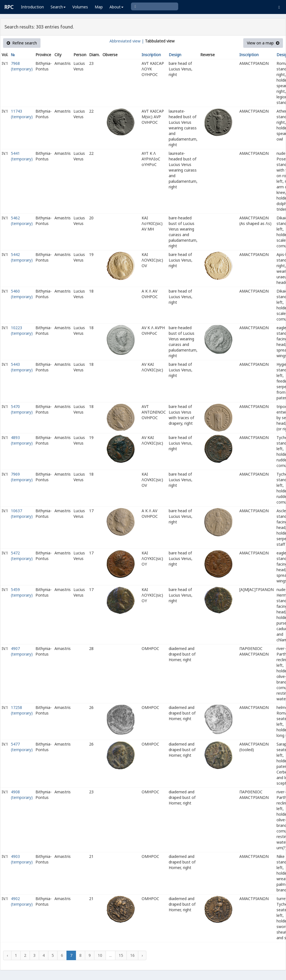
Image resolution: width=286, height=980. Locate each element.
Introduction (32, 7)
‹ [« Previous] (7, 955)
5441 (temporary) (22, 156)
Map (99, 7)
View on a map (263, 43)
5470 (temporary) (22, 409)
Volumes (80, 7)
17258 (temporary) (22, 710)
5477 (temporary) (22, 747)
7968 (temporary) (22, 66)
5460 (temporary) (22, 294)
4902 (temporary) (22, 901)
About (116, 7)
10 (100, 955)
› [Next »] (142, 955)
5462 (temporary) (22, 221)
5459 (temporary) (22, 592)
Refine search (22, 43)
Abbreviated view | (127, 41)
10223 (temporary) (22, 330)
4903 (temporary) (22, 859)
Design (175, 55)
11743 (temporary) (22, 114)
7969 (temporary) (22, 477)
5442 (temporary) (22, 257)
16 (132, 955)
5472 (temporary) (22, 556)
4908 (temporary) (22, 795)
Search (58, 7)
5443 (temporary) (22, 367)
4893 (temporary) (22, 440)
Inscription (151, 55)
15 (121, 955)
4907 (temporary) (22, 651)
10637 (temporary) (22, 513)
